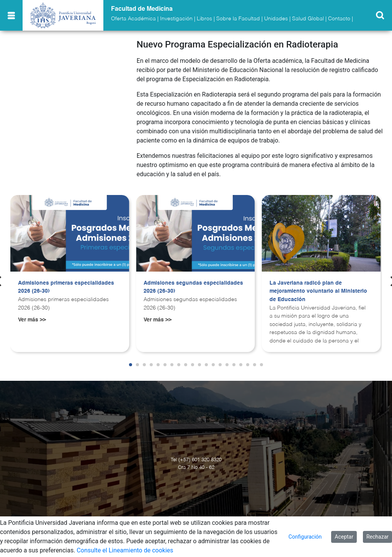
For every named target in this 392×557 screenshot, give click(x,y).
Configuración (305, 537)
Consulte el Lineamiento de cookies (125, 550)
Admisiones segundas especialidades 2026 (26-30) (193, 287)
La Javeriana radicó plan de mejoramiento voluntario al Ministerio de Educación (318, 291)
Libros (204, 19)
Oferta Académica (133, 19)
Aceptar (344, 537)
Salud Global (308, 19)
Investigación (176, 19)
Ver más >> (32, 320)
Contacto (339, 19)
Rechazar (377, 537)
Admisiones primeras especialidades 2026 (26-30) (66, 287)
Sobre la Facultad (238, 19)
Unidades (276, 19)
